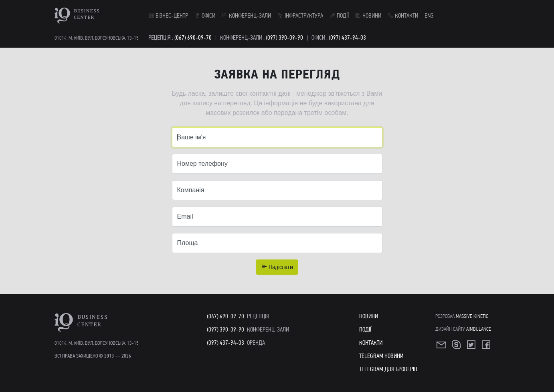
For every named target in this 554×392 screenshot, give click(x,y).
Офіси (205, 16)
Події (339, 16)
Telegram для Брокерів (388, 369)
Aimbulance (479, 329)
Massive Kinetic (472, 316)
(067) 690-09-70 (193, 38)
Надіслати (277, 267)
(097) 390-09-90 (284, 38)
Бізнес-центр (168, 16)
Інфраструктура (300, 16)
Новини (368, 16)
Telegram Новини (381, 356)
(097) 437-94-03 (347, 38)
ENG (429, 16)
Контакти (403, 16)
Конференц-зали (246, 16)
